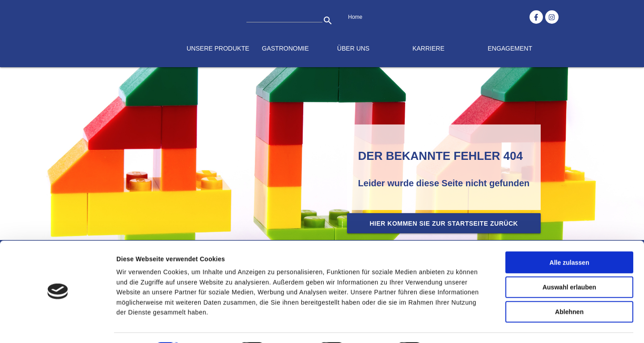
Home (355, 17)
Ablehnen (569, 288)
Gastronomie (286, 48)
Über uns (353, 48)
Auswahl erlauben (569, 263)
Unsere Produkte (218, 48)
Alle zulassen (569, 238)
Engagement (510, 48)
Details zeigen (459, 326)
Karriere (428, 48)
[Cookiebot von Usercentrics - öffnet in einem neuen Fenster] (58, 326)
